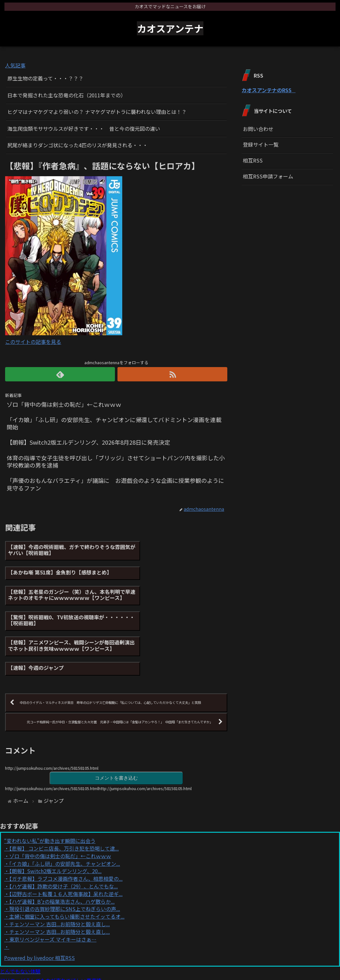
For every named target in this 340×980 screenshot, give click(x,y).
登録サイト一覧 (261, 144)
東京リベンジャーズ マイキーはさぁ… (53, 890)
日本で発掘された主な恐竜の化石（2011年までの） (67, 95)
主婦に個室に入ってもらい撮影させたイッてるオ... (67, 868)
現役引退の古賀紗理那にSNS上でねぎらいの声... (65, 860)
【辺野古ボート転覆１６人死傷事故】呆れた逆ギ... (66, 845)
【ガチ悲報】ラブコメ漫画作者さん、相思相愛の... (66, 830)
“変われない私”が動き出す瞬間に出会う (50, 792)
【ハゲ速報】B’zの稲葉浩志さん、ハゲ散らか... (62, 852)
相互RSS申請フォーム (268, 176)
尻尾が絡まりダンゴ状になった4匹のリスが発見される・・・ (78, 145)
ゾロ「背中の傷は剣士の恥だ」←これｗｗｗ (60, 807)
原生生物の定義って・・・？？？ (45, 78)
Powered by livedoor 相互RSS (39, 909)
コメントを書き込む (116, 729)
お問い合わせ (258, 129)
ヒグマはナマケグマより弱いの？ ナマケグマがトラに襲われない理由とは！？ (97, 112)
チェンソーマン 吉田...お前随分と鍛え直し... (60, 875)
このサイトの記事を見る (33, 342)
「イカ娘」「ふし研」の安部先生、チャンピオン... (65, 815)
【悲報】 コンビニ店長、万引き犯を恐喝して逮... (64, 799)
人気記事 (15, 65)
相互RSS (253, 160)
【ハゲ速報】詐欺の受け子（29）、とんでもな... (64, 837)
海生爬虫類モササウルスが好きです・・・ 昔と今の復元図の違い (84, 129)
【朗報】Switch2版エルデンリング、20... (55, 822)
